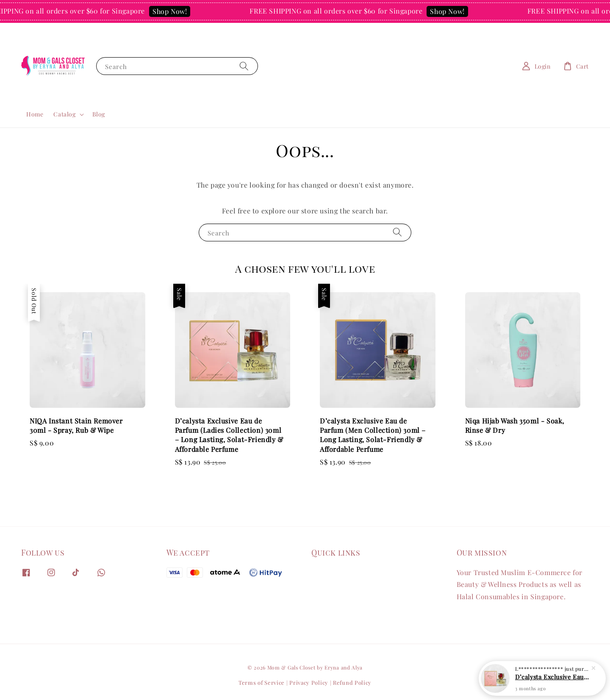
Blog (99, 114)
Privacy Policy (309, 682)
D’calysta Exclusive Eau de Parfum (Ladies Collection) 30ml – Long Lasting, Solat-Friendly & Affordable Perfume (552, 677)
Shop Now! (175, 11)
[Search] (244, 66)
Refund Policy (352, 682)
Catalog (64, 114)
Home (35, 114)
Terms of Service (262, 682)
